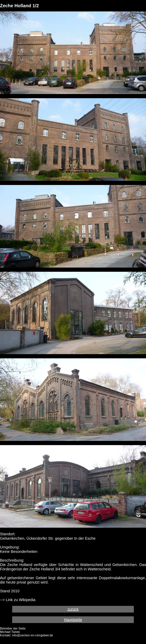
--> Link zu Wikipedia (18, 600)
